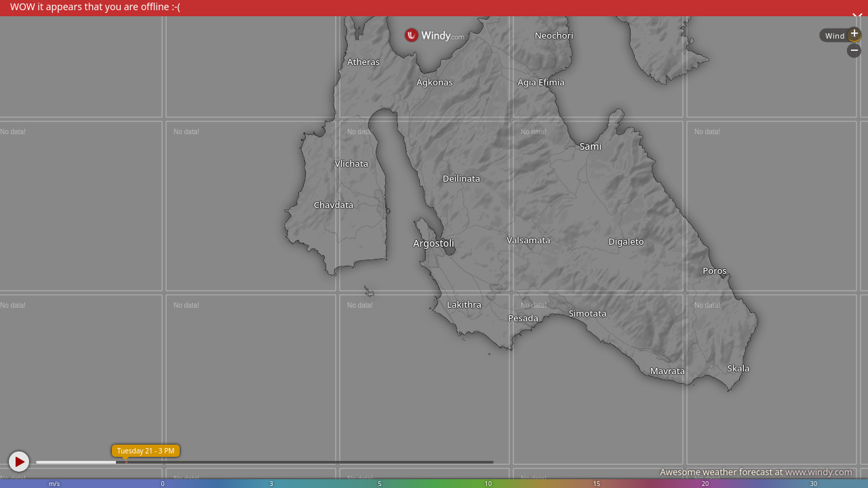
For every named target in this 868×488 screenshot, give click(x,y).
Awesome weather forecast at (756, 472)
